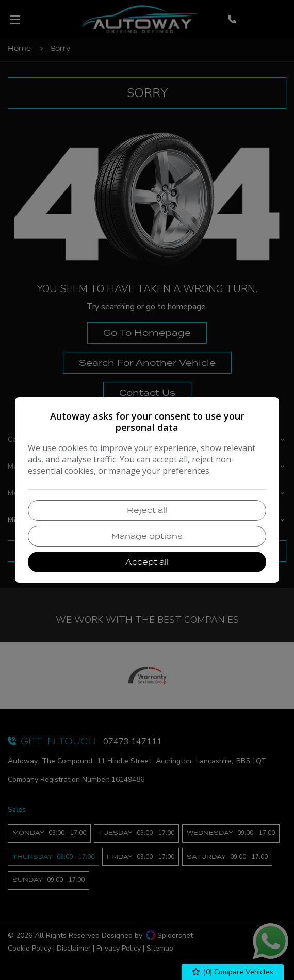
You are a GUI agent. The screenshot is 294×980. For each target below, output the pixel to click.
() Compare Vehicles (233, 972)
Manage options (147, 536)
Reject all (147, 510)
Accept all (147, 562)
